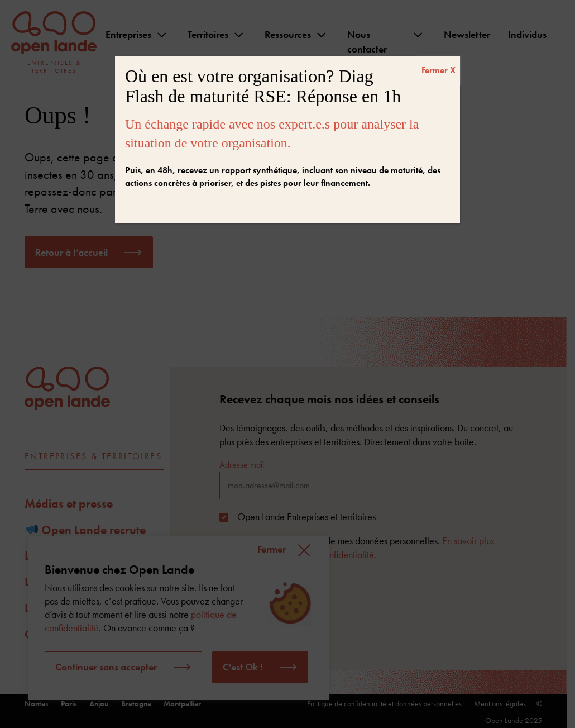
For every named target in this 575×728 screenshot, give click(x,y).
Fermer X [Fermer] (439, 70)
